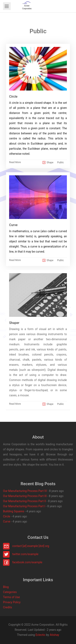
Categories (10, 592)
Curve (7, 521)
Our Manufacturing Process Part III (25, 496)
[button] (27, 6)
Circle (7, 516)
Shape (50, 162)
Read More (15, 162)
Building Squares (14, 511)
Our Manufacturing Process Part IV (25, 491)
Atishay (54, 635)
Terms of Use (11, 597)
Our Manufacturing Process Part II (24, 501)
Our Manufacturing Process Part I (24, 506)
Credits (7, 607)
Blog (6, 587)
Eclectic (40, 635)
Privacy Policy (12, 602)
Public (60, 162)
